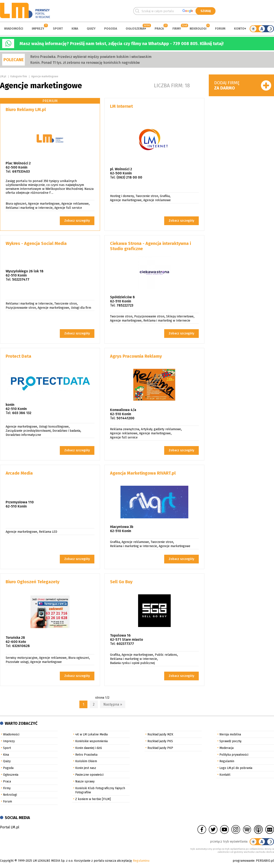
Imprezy (38, 29)
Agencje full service (68, 208)
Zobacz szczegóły (77, 221)
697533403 (21, 171)
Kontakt (225, 775)
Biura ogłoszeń (16, 204)
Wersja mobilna (230, 734)
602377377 (125, 644)
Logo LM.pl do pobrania (236, 768)
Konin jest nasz (86, 768)
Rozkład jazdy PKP (160, 748)
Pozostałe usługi (17, 662)
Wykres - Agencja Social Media (36, 243)
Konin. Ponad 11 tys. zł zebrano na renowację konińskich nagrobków (85, 63)
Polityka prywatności (234, 755)
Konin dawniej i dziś (89, 748)
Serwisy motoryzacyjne (22, 658)
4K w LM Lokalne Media (91, 734)
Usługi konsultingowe (54, 427)
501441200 (125, 418)
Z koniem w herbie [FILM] (93, 799)
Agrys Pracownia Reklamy (136, 356)
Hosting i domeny (122, 196)
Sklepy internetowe (180, 316)
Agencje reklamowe (75, 204)
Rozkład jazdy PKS (160, 741)
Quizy (91, 29)
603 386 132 (22, 413)
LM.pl (3, 76)
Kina (75, 29)
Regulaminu (141, 861)
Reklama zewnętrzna (125, 429)
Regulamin (227, 761)
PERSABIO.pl (265, 861)
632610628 (21, 646)
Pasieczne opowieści (89, 775)
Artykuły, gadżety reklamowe (161, 429)
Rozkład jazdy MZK (160, 734)
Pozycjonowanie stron (21, 308)
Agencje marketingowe (45, 76)
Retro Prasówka (86, 755)
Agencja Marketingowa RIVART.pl (143, 473)
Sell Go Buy (121, 582)
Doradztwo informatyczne (23, 435)
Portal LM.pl (10, 827)
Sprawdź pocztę (231, 741)
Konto (239, 29)
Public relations (166, 655)
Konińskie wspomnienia (91, 741)
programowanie (244, 861)
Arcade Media (19, 473)
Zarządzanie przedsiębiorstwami (28, 431)
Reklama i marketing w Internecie (29, 208)
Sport (58, 29)
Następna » (113, 704)
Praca (159, 29)
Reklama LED (48, 532)
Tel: (8, 171)
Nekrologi (198, 29)
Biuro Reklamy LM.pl (26, 110)
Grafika (165, 196)
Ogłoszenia (135, 29)
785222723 (125, 305)
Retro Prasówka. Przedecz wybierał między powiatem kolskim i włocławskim (91, 57)
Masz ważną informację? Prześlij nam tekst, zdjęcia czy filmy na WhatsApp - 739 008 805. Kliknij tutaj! (122, 44)
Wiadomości (14, 29)
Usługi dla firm (81, 308)
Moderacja (226, 748)
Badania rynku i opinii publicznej (132, 663)
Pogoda (111, 29)
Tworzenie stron (147, 196)
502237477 (21, 279)
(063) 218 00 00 (129, 177)
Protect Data (18, 356)
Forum (220, 29)
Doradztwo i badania (66, 431)
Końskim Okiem (86, 761)
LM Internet (121, 106)
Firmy (177, 29)
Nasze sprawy (85, 781)
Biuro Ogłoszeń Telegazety (33, 582)
